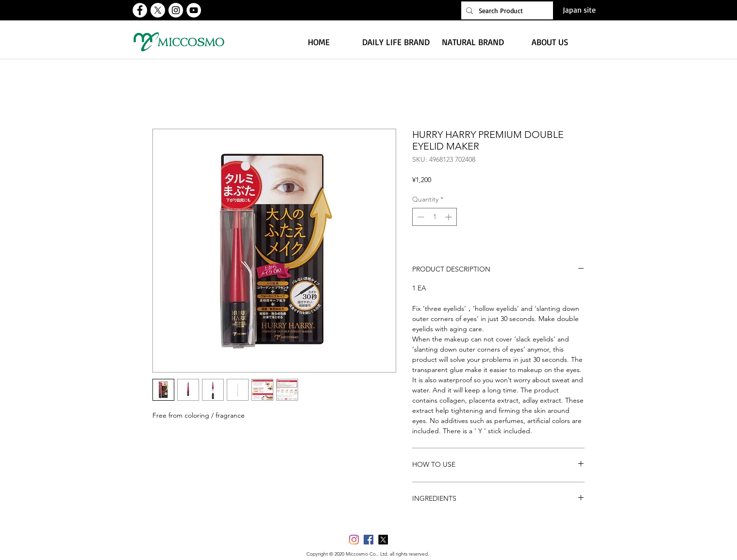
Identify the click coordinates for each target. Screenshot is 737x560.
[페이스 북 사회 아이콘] (368, 540)
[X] (158, 10)
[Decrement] (420, 217)
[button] (396, 42)
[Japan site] (579, 10)
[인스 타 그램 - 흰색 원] (176, 10)
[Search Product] (506, 10)
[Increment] (449, 217)
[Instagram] (354, 540)
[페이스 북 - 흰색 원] (140, 10)
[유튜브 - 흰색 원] (194, 10)
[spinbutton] (435, 217)
